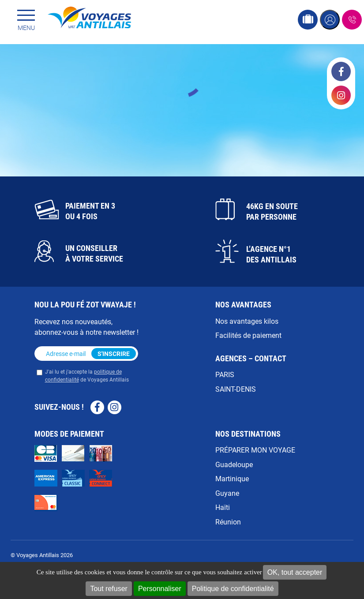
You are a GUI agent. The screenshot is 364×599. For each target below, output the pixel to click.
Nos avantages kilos (247, 321)
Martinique (232, 478)
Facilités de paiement (248, 335)
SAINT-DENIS (236, 389)
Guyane (227, 493)
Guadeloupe (234, 464)
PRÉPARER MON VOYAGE (255, 450)
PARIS (225, 374)
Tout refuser (109, 589)
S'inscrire (114, 354)
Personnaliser (160, 589)
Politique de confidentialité (233, 589)
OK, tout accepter (295, 572)
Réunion (228, 522)
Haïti (223, 507)
